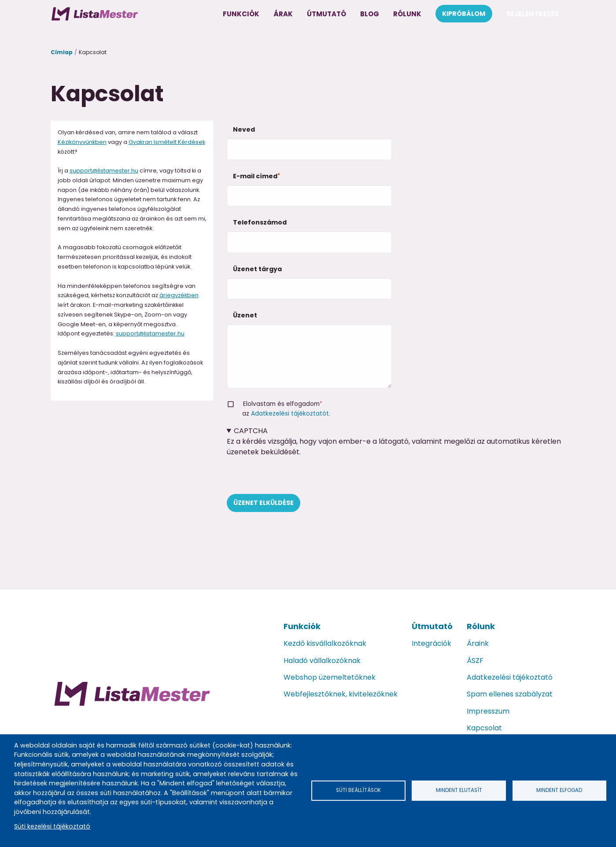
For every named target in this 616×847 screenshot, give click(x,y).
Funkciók (302, 626)
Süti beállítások (358, 790)
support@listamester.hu (104, 171)
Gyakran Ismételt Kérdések (167, 142)
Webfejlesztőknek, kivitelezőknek (341, 694)
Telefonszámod (260, 222)
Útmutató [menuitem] (326, 14)
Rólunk (481, 626)
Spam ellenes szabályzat (510, 694)
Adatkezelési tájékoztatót (290, 414)
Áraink (478, 643)
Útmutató (432, 626)
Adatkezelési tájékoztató (510, 677)
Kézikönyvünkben (82, 142)
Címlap (62, 52)
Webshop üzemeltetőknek (330, 677)
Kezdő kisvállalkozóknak (325, 643)
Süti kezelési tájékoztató (52, 826)
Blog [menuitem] (370, 14)
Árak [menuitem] (283, 14)
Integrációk (432, 643)
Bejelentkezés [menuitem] (533, 14)
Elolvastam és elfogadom (281, 404)
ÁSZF (475, 661)
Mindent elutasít (459, 790)
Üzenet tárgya (257, 269)
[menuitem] (95, 14)
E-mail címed (255, 176)
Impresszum (488, 711)
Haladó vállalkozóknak (322, 661)
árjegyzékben (179, 295)
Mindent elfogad (559, 790)
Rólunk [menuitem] (407, 14)
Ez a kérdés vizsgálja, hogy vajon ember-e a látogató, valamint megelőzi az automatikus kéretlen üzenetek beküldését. (396, 460)
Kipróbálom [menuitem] (464, 14)
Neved (244, 129)
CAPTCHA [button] (251, 431)
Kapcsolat (484, 728)
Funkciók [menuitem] (241, 14)
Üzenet (245, 315)
